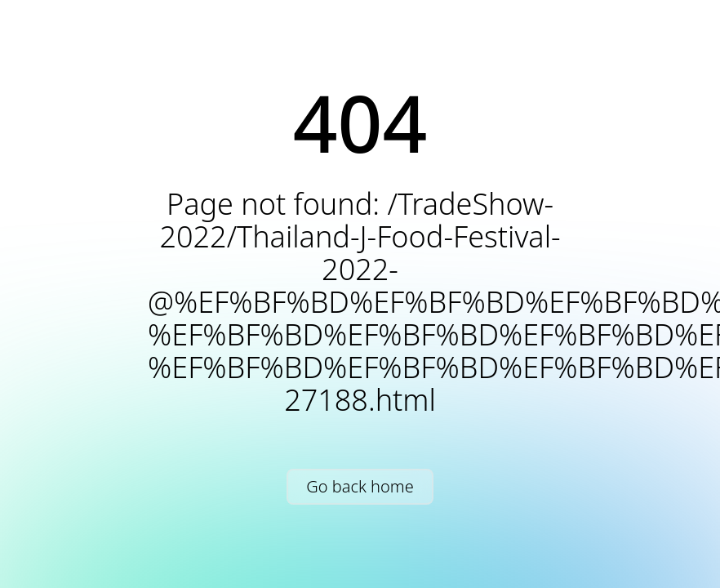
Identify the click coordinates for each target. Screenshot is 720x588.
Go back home (360, 486)
